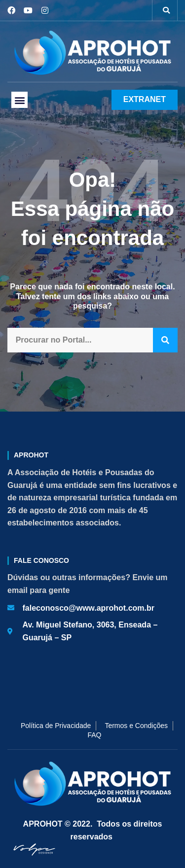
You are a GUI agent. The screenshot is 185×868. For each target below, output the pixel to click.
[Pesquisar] (165, 340)
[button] (166, 10)
